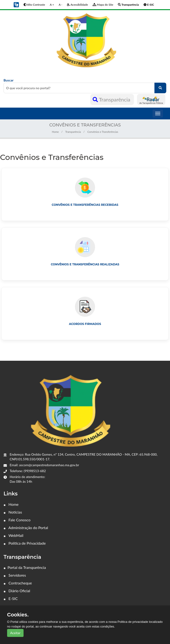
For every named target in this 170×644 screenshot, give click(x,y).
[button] (16, 4)
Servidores (15, 575)
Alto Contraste (34, 5)
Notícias (13, 512)
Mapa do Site (103, 5)
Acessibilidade (77, 5)
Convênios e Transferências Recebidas (85, 205)
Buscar (85, 86)
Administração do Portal (26, 528)
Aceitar (15, 633)
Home (55, 132)
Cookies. (18, 615)
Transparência (112, 99)
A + (52, 5)
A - (60, 5)
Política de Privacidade (25, 543)
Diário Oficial (17, 591)
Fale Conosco (17, 520)
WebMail (13, 535)
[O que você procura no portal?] (160, 88)
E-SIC (11, 598)
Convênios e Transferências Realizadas (85, 264)
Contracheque (18, 583)
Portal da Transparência (25, 567)
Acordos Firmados (85, 324)
